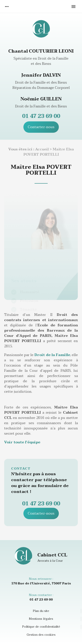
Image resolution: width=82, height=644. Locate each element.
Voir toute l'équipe (22, 442)
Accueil (42, 149)
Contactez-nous (41, 127)
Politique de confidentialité (41, 627)
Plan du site (41, 611)
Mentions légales (41, 619)
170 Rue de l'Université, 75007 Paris (41, 583)
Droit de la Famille (52, 355)
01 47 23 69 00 (41, 116)
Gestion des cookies (41, 635)
